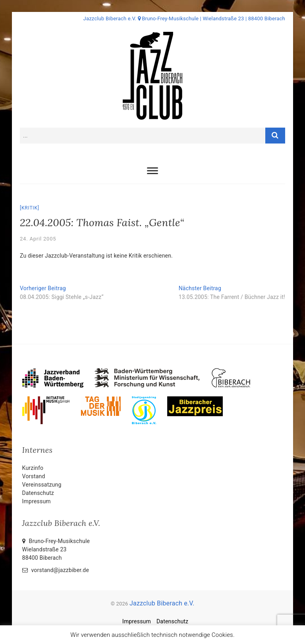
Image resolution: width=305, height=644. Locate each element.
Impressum (37, 501)
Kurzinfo (33, 468)
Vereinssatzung (42, 485)
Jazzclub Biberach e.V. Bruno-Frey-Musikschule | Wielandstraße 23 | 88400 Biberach (184, 18)
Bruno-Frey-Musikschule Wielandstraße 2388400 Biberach (56, 549)
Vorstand (34, 476)
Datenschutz (38, 493)
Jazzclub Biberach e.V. (162, 603)
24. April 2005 (38, 239)
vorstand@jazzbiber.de (56, 570)
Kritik (30, 208)
